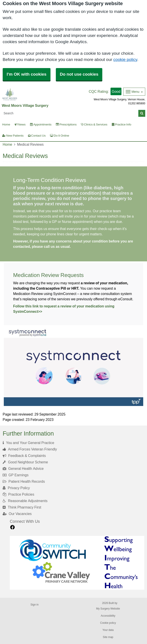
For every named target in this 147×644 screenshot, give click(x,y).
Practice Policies (18, 494)
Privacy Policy (16, 488)
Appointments (41, 124)
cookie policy (125, 60)
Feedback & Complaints (24, 456)
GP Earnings (16, 475)
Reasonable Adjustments (25, 501)
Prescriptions (66, 124)
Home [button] (6, 124)
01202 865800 (137, 103)
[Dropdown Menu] (134, 92)
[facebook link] (12, 527)
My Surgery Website (108, 609)
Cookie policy (108, 623)
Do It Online (60, 136)
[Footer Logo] (77, 563)
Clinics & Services (94, 124)
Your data (108, 630)
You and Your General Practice (28, 443)
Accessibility (108, 616)
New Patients (13, 136)
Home (7, 144)
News (20, 124)
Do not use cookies (79, 74)
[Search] (70, 113)
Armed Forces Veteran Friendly (30, 449)
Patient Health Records (24, 481)
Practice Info (122, 124)
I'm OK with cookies (27, 74)
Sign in (34, 605)
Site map (108, 637)
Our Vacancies (17, 514)
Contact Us (37, 136)
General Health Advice (23, 468)
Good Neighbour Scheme (25, 462)
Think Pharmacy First (22, 507)
